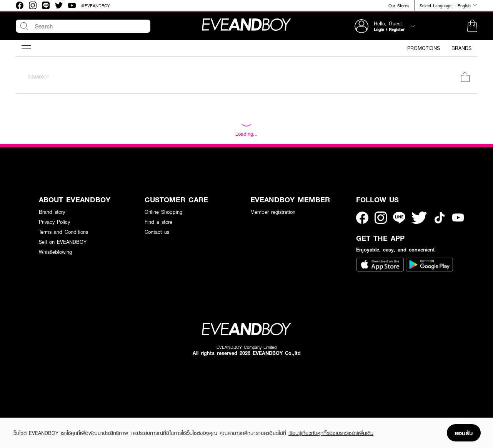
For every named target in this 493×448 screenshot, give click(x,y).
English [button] (467, 5)
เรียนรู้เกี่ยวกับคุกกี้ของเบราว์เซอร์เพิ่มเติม (331, 433)
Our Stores (399, 6)
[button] (472, 26)
